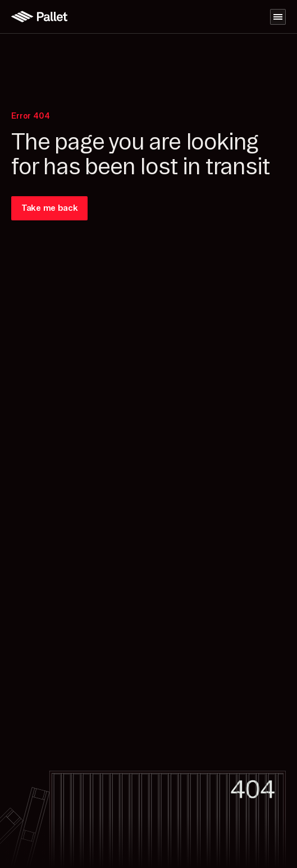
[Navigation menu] (278, 17)
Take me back (49, 208)
